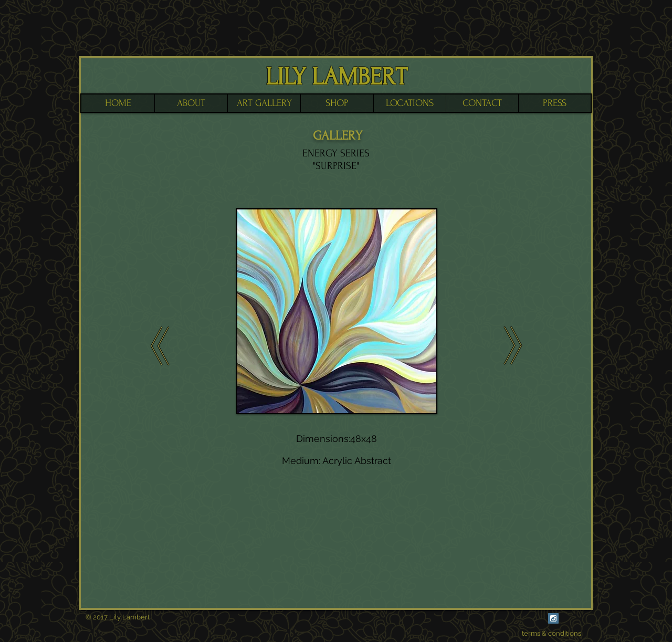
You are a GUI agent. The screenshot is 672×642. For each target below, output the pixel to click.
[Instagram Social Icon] (553, 618)
